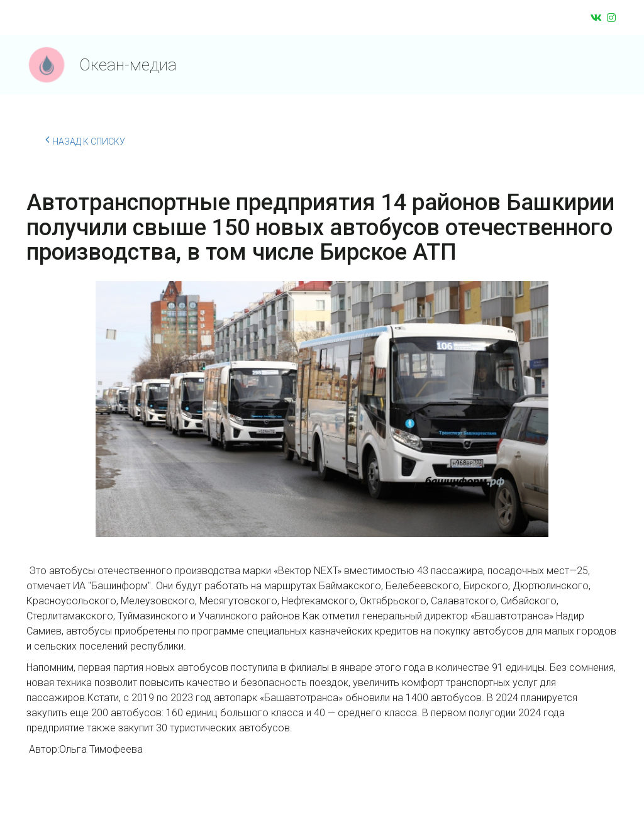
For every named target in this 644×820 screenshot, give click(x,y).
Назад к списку (85, 140)
